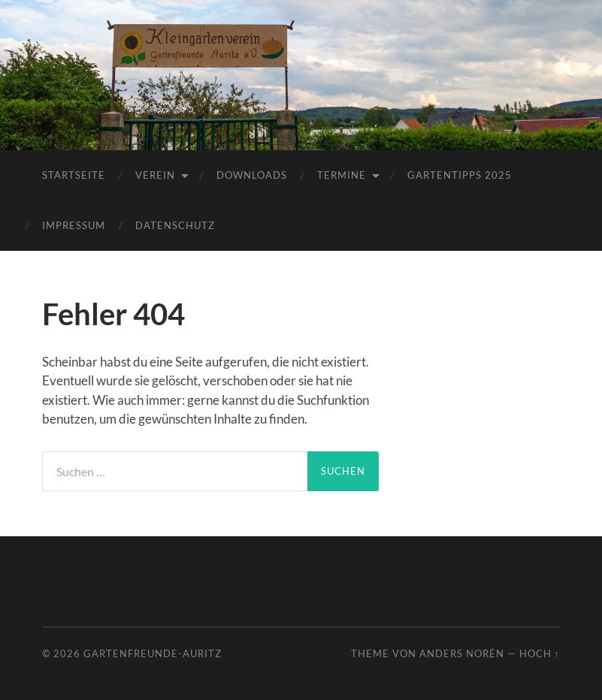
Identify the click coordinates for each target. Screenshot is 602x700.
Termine (342, 175)
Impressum (74, 225)
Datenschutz (175, 225)
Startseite (74, 175)
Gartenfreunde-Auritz (153, 653)
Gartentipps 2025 (460, 175)
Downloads (252, 175)
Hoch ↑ (540, 653)
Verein (155, 175)
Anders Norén (462, 653)
